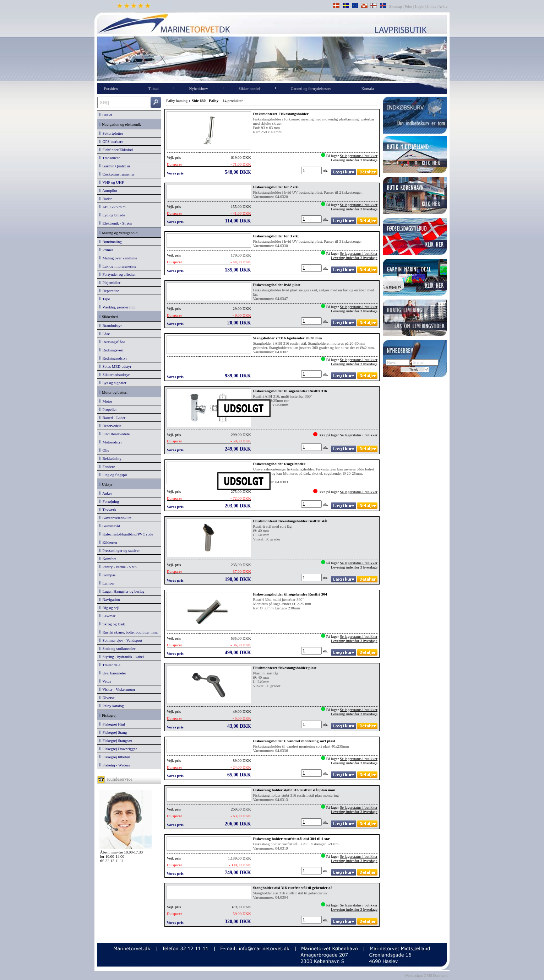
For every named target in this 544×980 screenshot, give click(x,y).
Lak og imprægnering (118, 266)
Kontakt (368, 88)
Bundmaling (110, 242)
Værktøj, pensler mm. (118, 307)
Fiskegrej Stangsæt (116, 741)
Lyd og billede (112, 215)
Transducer (109, 158)
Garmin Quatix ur (115, 166)
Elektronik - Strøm (115, 223)
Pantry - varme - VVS (118, 567)
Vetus (105, 681)
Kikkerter (108, 542)
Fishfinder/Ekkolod (116, 150)
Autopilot (108, 190)
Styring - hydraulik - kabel (121, 657)
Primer (106, 250)
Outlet (106, 115)
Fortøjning (109, 501)
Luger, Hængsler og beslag (122, 591)
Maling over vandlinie (118, 258)
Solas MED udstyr (115, 366)
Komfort (107, 559)
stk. (326, 171)
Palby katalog (111, 706)
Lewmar (107, 616)
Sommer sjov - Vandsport (121, 640)
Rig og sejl (109, 608)
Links (432, 6)
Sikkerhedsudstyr (114, 375)
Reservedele (110, 426)
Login (420, 6)
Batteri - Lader (112, 418)
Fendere (107, 467)
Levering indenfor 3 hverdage (354, 160)
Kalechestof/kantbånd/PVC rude (126, 534)
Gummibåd (110, 526)
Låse (104, 334)
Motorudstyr (111, 442)
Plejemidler (110, 282)
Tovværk (108, 510)
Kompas (107, 575)
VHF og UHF (111, 182)
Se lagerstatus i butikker (359, 156)
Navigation (109, 599)
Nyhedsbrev (199, 88)
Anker (105, 493)
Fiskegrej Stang (113, 732)
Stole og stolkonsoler (117, 648)
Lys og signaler (113, 383)
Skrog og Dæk (112, 624)
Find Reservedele (114, 434)
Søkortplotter (111, 133)
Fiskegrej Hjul (112, 724)
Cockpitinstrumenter (117, 174)
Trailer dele (110, 665)
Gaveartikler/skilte (115, 518)
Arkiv (443, 6)
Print (409, 6)
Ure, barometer (113, 673)
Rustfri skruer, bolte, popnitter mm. (128, 632)
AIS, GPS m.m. (113, 207)
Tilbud (154, 88)
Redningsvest (111, 350)
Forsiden (111, 88)
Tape (105, 299)
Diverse (107, 698)
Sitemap (396, 6)
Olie (104, 450)
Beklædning (110, 458)
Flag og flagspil (113, 475)
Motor (106, 401)
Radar (105, 199)
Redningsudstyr (113, 358)
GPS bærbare (111, 141)
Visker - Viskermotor (117, 689)
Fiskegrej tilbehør (115, 757)
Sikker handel (249, 88)
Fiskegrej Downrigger (118, 749)
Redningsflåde (112, 342)
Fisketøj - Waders (115, 765)
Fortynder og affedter (117, 274)
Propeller (108, 409)
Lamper (107, 583)
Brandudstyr (110, 325)
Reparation (109, 291)
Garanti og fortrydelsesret (311, 88)
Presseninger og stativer (119, 550)
